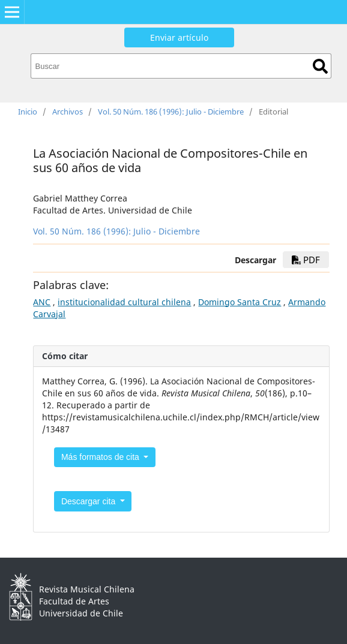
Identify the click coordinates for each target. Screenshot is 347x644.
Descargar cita (89, 501)
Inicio (28, 112)
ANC (42, 302)
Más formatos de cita (101, 457)
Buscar (320, 66)
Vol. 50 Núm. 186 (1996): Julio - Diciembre (171, 112)
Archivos (68, 112)
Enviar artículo (179, 37)
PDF (306, 260)
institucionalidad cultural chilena (124, 302)
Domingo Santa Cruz (240, 302)
